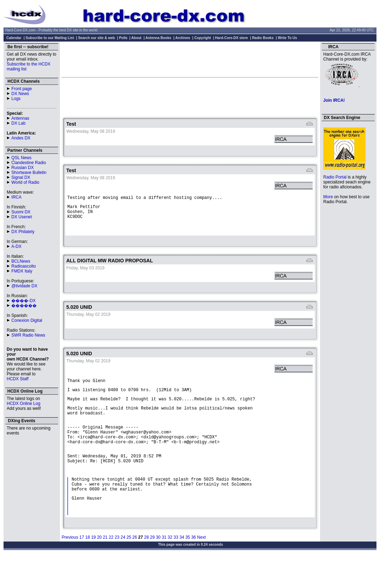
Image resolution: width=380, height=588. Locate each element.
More (328, 197)
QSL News (21, 158)
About (136, 38)
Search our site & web (96, 38)
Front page (22, 89)
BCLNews (21, 261)
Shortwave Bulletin (29, 173)
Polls (123, 38)
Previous (70, 567)
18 (88, 567)
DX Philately (23, 232)
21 (105, 567)
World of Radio (25, 182)
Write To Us (287, 38)
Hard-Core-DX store (231, 38)
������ (24, 306)
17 (82, 567)
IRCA (16, 197)
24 (123, 567)
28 (146, 567)
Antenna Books (158, 38)
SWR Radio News (28, 335)
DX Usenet (22, 217)
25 (129, 567)
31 (164, 567)
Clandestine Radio (29, 163)
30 (158, 567)
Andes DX (21, 138)
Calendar (14, 38)
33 (176, 567)
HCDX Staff (18, 379)
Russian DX (22, 168)
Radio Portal (335, 177)
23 (117, 567)
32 (170, 567)
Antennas (20, 118)
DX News (20, 94)
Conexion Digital (27, 320)
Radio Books (263, 38)
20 (99, 567)
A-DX (16, 246)
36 (193, 567)
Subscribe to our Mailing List (50, 38)
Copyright (203, 38)
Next (201, 567)
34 (182, 567)
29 (152, 567)
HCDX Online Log (23, 404)
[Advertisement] (190, 59)
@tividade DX (24, 286)
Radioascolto (23, 266)
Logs (16, 99)
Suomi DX (21, 212)
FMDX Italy (22, 271)
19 (93, 567)
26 (134, 567)
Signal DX (21, 177)
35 (188, 567)
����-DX (23, 301)
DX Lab (18, 123)
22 (111, 567)
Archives (183, 38)
